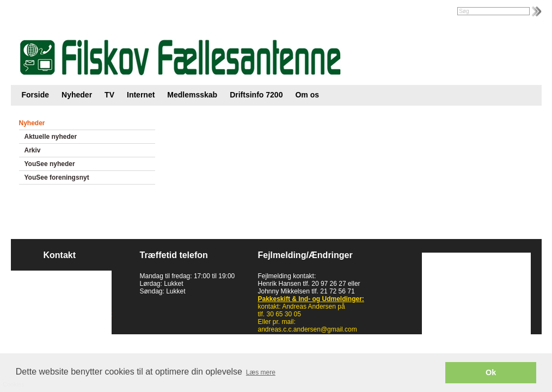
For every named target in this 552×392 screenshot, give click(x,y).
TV (109, 95)
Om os (307, 95)
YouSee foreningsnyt (57, 177)
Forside (36, 95)
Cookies (31, 329)
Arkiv (33, 150)
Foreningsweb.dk (80, 12)
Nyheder (77, 95)
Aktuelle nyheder (51, 137)
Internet (141, 95)
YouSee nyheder (50, 164)
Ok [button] (491, 372)
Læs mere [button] (261, 372)
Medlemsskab (192, 95)
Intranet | (35, 12)
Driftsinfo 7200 (256, 95)
